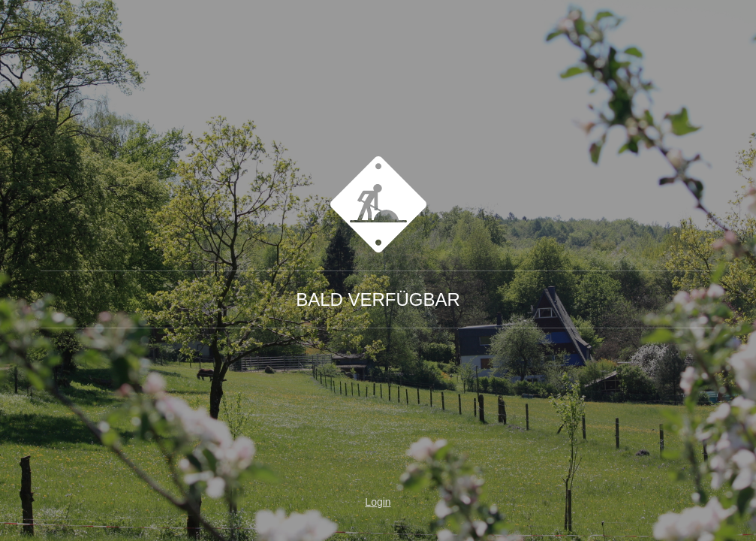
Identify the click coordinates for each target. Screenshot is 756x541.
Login (378, 502)
